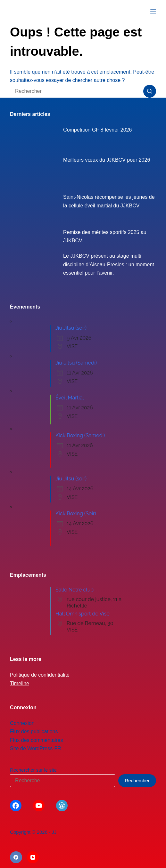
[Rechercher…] (77, 91)
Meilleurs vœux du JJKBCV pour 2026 (107, 160)
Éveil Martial (70, 398)
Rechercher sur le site (33, 770)
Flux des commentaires (36, 740)
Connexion (22, 723)
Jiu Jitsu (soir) (71, 328)
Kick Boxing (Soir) (76, 514)
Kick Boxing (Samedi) (80, 435)
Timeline (20, 683)
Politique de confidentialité (40, 675)
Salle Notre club (75, 590)
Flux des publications (34, 731)
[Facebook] (16, 857)
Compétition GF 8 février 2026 (97, 130)
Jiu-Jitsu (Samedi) (76, 363)
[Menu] (153, 11)
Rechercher (137, 780)
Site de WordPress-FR (36, 748)
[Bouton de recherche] (150, 91)
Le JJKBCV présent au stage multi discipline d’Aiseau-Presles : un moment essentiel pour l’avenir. (109, 264)
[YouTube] (33, 857)
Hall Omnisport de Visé (83, 614)
